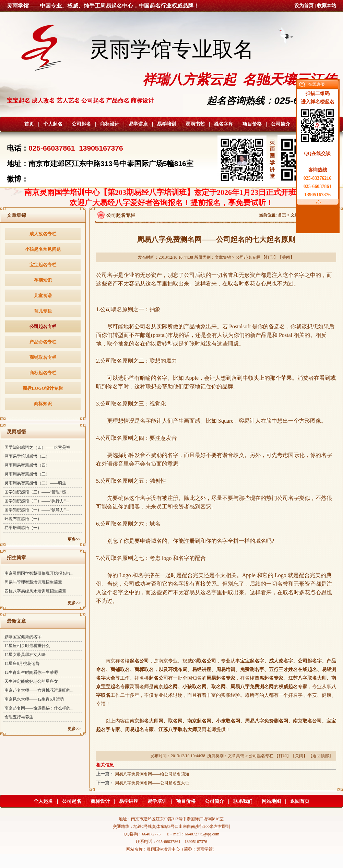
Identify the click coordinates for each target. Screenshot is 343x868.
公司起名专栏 (43, 326)
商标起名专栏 (43, 373)
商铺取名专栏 (43, 357)
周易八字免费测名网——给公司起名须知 (152, 774)
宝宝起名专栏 (43, 265)
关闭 (286, 257)
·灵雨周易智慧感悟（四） (27, 465)
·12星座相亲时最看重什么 (27, 646)
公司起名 (81, 124)
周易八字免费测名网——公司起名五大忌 (152, 783)
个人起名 (53, 124)
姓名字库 (224, 124)
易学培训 (167, 124)
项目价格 (252, 124)
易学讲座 (138, 124)
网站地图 (271, 801)
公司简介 (281, 124)
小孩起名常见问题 (43, 249)
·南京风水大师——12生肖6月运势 (34, 699)
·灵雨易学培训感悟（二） (27, 456)
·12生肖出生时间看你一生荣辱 (31, 672)
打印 (270, 257)
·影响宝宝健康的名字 (22, 637)
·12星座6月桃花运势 (21, 664)
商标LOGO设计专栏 (43, 388)
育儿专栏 (43, 311)
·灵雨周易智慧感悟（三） (27, 474)
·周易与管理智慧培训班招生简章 (33, 582)
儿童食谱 (43, 296)
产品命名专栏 (43, 342)
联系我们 (243, 801)
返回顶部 (321, 756)
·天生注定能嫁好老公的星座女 (31, 681)
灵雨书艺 (195, 124)
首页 (29, 124)
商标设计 (110, 124)
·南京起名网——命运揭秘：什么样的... (38, 708)
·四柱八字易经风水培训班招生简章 (35, 591)
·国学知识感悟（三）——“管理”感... (36, 492)
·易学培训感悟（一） (22, 528)
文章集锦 (223, 257)
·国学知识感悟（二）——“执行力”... (36, 501)
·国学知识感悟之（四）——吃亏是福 (37, 447)
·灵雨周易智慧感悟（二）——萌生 (35, 483)
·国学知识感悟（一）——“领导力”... (36, 510)
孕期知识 (43, 280)
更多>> (74, 539)
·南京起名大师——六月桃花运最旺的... (38, 690)
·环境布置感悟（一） (22, 519)
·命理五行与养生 (18, 717)
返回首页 (300, 801)
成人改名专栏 (43, 234)
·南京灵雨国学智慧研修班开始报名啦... (38, 573)
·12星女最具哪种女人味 (25, 655)
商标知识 (43, 404)
